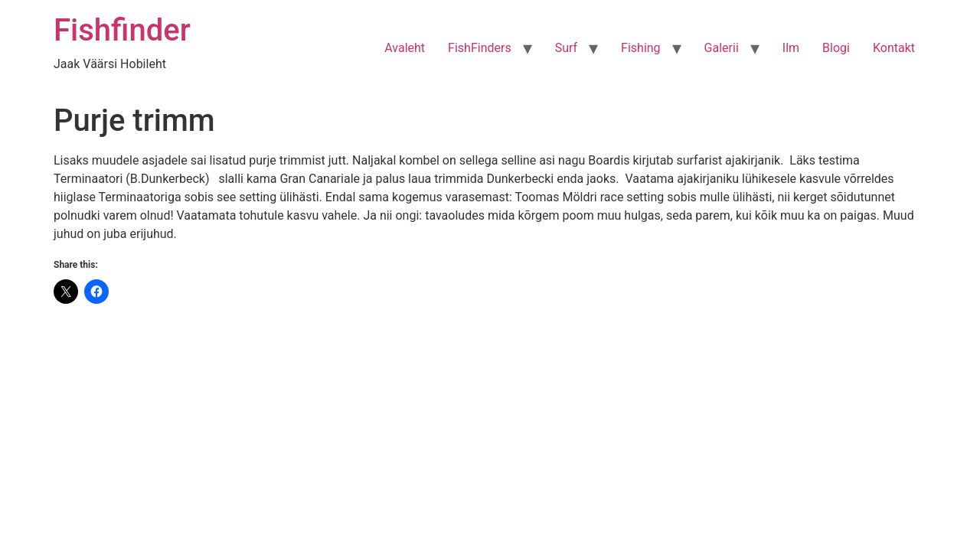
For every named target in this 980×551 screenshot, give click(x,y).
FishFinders (480, 48)
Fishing (641, 48)
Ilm (791, 48)
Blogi (836, 48)
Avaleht (405, 48)
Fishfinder (122, 30)
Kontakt (894, 48)
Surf (566, 48)
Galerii (722, 48)
